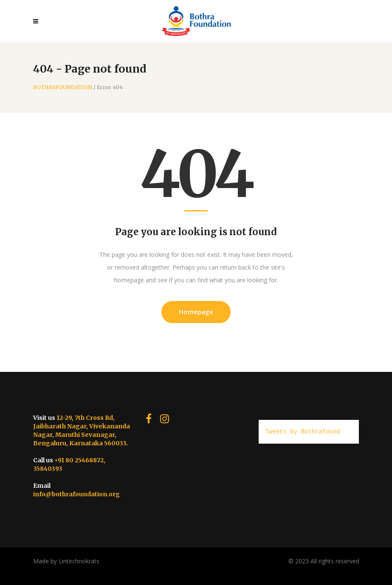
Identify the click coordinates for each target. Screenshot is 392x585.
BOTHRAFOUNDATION (63, 87)
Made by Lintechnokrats (66, 561)
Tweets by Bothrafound (302, 432)
